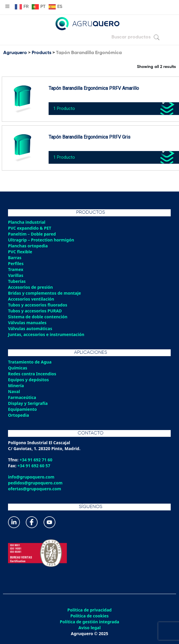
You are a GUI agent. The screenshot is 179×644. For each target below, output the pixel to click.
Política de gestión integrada (89, 622)
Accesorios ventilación (31, 299)
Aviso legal (89, 628)
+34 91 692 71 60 (36, 460)
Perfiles (16, 263)
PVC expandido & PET (30, 228)
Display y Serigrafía (28, 403)
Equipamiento (22, 409)
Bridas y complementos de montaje (44, 293)
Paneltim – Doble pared (32, 234)
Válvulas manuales (27, 323)
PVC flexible (20, 252)
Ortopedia (19, 415)
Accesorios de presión (30, 287)
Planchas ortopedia (28, 246)
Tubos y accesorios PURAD (35, 311)
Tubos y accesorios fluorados (38, 305)
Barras (15, 258)
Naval (14, 391)
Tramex (16, 269)
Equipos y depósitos (28, 380)
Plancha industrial (27, 222)
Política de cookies (89, 616)
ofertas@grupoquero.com (35, 489)
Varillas (16, 275)
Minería (16, 386)
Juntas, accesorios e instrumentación (46, 334)
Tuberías (17, 281)
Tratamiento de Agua (30, 362)
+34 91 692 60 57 (34, 466)
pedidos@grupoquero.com (35, 483)
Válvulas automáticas (30, 329)
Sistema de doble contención (38, 317)
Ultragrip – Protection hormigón (41, 240)
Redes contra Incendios (32, 374)
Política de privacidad (89, 610)
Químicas (18, 368)
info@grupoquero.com (31, 477)
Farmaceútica (22, 397)
